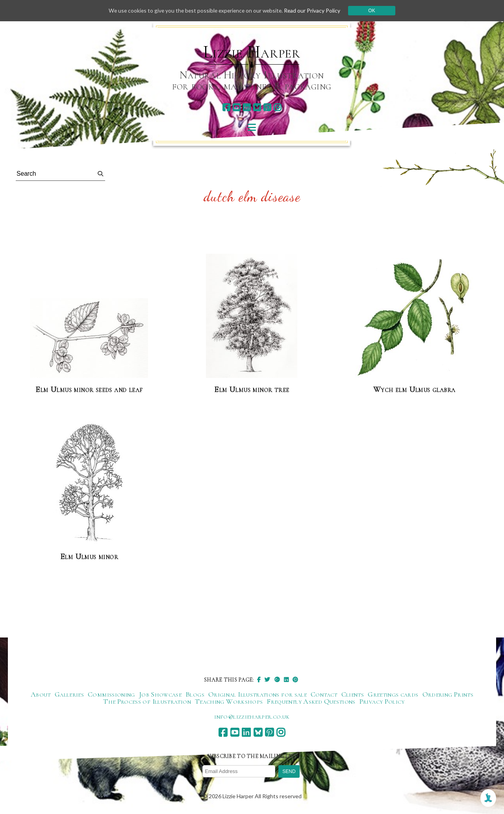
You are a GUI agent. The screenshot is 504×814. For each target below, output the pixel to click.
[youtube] (236, 107)
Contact (324, 695)
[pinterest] (267, 107)
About (41, 695)
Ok (375, 11)
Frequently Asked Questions (311, 702)
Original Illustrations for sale (258, 695)
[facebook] (226, 107)
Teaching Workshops (229, 702)
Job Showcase (160, 695)
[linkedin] (247, 107)
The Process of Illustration (147, 702)
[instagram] (277, 107)
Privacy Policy (382, 702)
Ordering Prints (448, 695)
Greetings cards (393, 695)
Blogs (195, 695)
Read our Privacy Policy (315, 10)
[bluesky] (257, 107)
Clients (353, 695)
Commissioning (111, 695)
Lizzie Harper (252, 52)
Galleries (69, 695)
